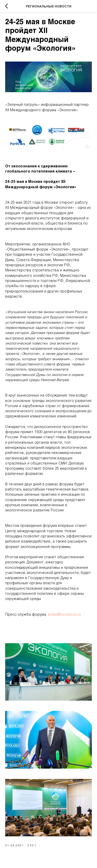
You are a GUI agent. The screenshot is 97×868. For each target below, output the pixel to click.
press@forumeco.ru (64, 615)
